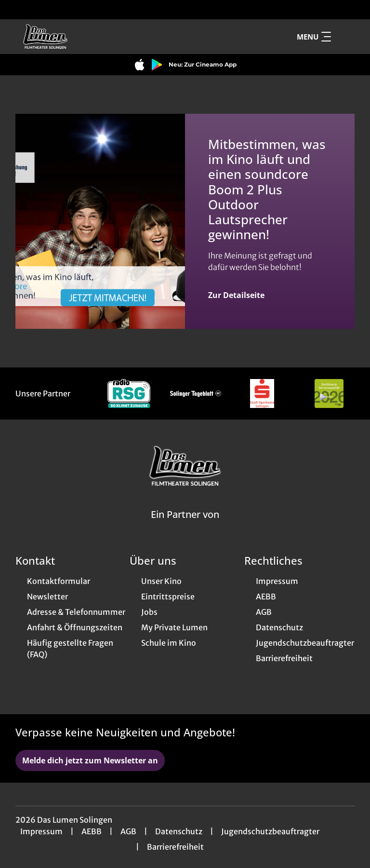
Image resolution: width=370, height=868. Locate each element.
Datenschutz (179, 831)
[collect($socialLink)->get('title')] (17, 10)
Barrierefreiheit (175, 847)
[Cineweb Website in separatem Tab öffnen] (185, 527)
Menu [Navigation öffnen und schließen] (314, 37)
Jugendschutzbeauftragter (270, 831)
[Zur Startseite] (83, 37)
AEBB (92, 831)
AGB (128, 831)
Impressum (41, 831)
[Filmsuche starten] (345, 37)
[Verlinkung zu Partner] (129, 393)
